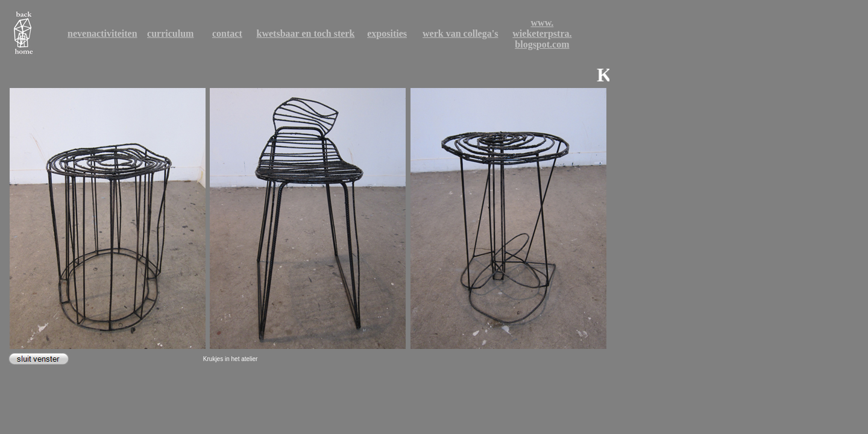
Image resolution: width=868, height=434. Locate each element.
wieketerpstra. (542, 33)
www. (542, 23)
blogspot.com (542, 44)
